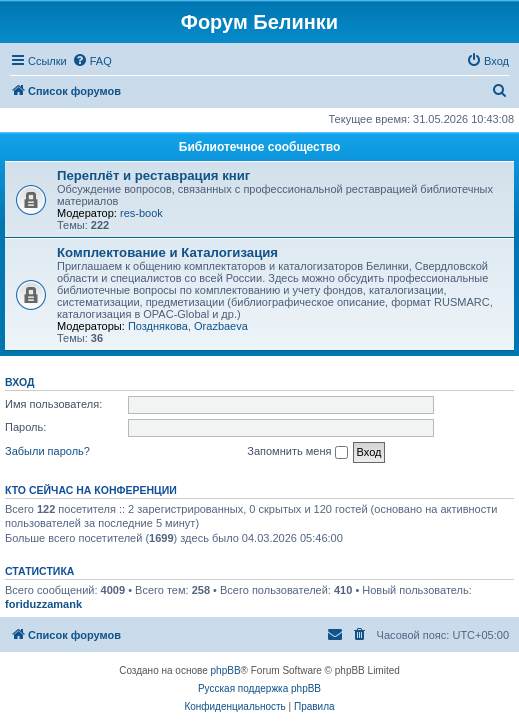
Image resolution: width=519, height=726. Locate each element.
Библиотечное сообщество (259, 147)
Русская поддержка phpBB (259, 688)
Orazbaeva (221, 326)
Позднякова (158, 326)
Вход (19, 382)
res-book (141, 213)
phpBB (226, 670)
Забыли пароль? (47, 451)
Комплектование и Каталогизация (167, 252)
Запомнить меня (297, 452)
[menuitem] (92, 61)
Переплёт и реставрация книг (153, 175)
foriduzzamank (43, 604)
